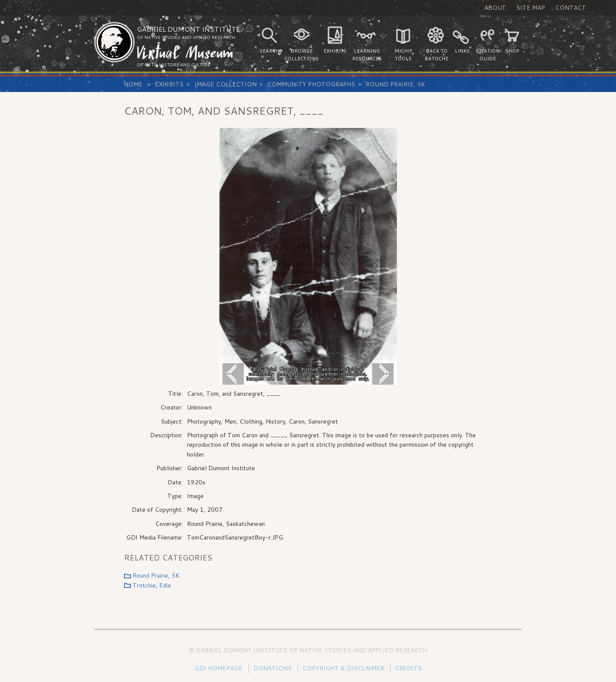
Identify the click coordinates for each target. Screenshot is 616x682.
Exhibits (169, 84)
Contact (571, 8)
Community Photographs (311, 84)
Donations (272, 668)
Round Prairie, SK (395, 84)
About (495, 8)
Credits (408, 668)
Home (133, 84)
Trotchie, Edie (152, 585)
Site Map (531, 8)
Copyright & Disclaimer (343, 668)
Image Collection (226, 84)
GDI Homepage (219, 668)
